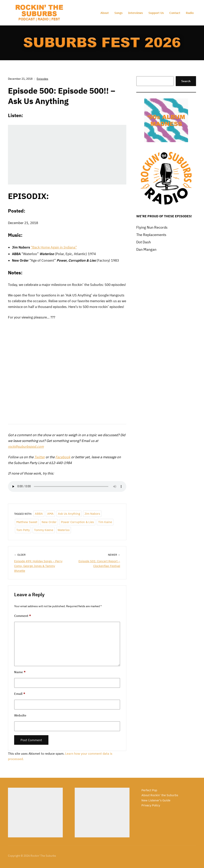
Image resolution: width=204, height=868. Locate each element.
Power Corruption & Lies (77, 522)
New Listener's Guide (156, 800)
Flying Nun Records (152, 227)
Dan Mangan (146, 249)
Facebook (63, 457)
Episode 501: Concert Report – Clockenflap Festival (99, 564)
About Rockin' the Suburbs (160, 795)
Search (186, 81)
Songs (118, 13)
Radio (190, 13)
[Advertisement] (35, 813)
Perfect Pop (149, 790)
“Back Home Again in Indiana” (54, 247)
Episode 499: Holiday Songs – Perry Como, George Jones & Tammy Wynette (38, 566)
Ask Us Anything (69, 514)
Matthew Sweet (27, 522)
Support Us (156, 13)
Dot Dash (144, 242)
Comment (23, 616)
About (105, 13)
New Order (49, 522)
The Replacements (151, 235)
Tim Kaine (105, 522)
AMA (50, 514)
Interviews (135, 13)
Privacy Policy (151, 805)
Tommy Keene (44, 530)
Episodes (42, 79)
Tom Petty (23, 530)
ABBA (39, 514)
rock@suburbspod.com (26, 447)
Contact (175, 13)
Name (20, 672)
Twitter (40, 457)
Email (20, 694)
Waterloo (64, 530)
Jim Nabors (92, 514)
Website (20, 715)
